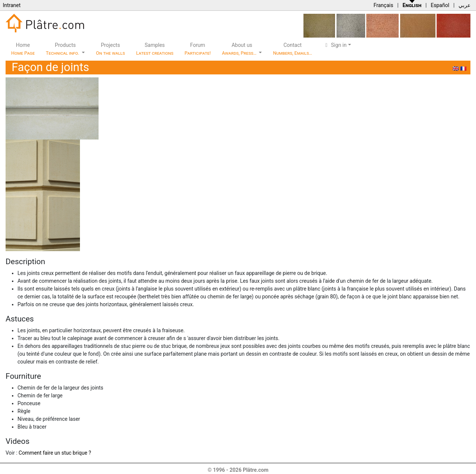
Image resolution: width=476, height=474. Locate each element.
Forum (198, 49)
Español (440, 5)
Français (383, 5)
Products (63, 49)
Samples (155, 49)
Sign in (335, 45)
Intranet (12, 5)
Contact (292, 49)
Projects (110, 49)
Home (23, 49)
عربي (464, 5)
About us (240, 49)
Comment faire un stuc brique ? (55, 453)
